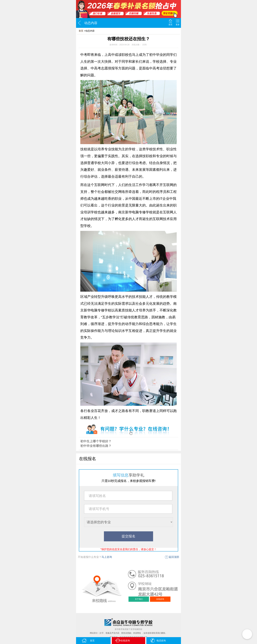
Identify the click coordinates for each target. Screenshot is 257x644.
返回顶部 (174, 557)
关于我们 (139, 599)
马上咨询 (107, 557)
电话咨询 (158, 640)
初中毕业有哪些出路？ (96, 446)
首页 (170, 25)
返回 (79, 23)
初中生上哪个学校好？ (96, 441)
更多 (178, 25)
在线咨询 (160, 599)
